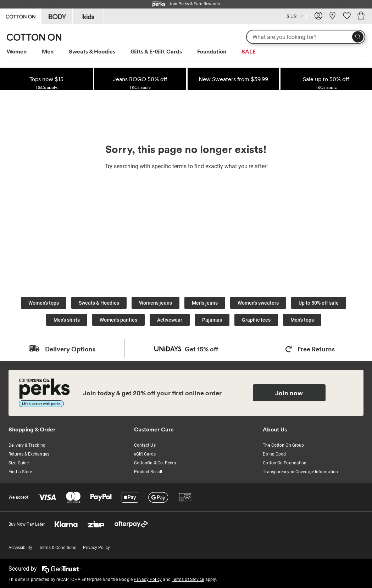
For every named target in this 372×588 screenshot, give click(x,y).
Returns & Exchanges (29, 454)
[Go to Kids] (88, 16)
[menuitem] (23, 52)
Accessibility (20, 548)
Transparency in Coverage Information (300, 472)
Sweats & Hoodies (92, 51)
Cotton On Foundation (285, 463)
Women (17, 51)
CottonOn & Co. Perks (155, 463)
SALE (249, 51)
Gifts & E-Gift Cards (156, 51)
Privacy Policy (96, 548)
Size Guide (19, 463)
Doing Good (274, 454)
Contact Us (145, 445)
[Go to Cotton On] (21, 16)
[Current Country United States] (295, 17)
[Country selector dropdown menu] (295, 16)
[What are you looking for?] (306, 37)
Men (48, 51)
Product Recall (148, 472)
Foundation (212, 51)
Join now (289, 393)
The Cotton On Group (283, 445)
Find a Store (20, 472)
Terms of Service (188, 579)
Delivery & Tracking (27, 445)
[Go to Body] (57, 16)
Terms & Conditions (58, 548)
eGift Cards (145, 454)
